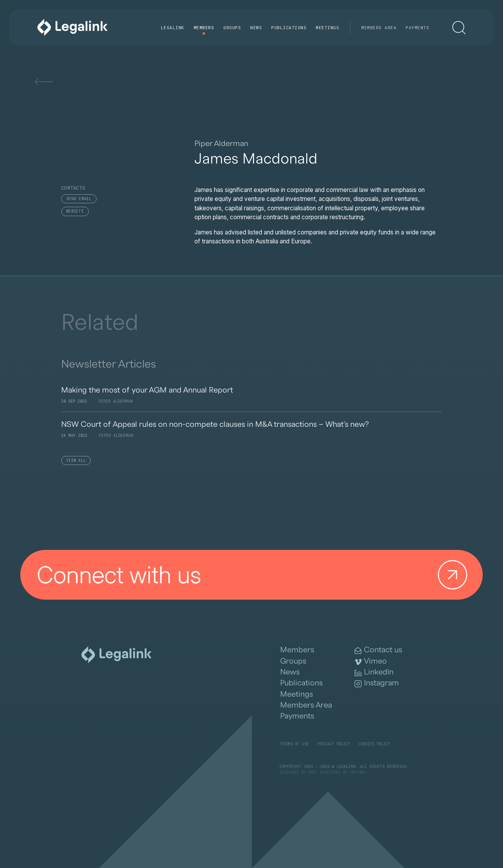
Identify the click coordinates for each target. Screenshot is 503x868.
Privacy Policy (334, 744)
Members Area (379, 27)
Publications (289, 27)
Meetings (327, 27)
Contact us (378, 650)
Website (75, 211)
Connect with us (255, 575)
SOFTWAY (358, 772)
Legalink (173, 27)
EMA (312, 772)
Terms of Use (294, 744)
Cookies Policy (375, 744)
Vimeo (371, 661)
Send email (79, 199)
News (256, 27)
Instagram (377, 683)
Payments (417, 27)
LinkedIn (374, 672)
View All (76, 460)
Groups (232, 27)
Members (204, 27)
